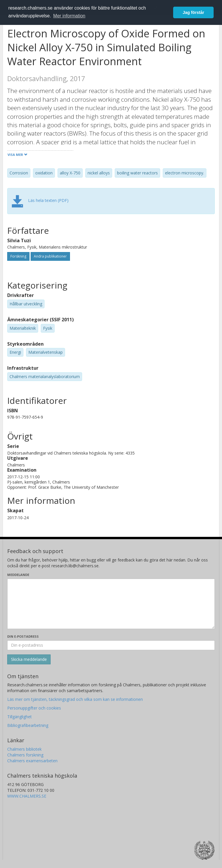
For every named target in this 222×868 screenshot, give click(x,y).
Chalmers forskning (25, 755)
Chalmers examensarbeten (32, 761)
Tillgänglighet (20, 717)
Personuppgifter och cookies (34, 708)
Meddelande (18, 575)
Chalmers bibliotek (24, 749)
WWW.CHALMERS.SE (27, 796)
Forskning (18, 256)
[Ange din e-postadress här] (111, 645)
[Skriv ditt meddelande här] (111, 604)
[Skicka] (29, 659)
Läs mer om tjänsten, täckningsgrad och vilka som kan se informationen (75, 699)
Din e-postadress (23, 636)
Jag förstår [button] (193, 12)
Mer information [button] (69, 16)
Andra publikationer (50, 256)
